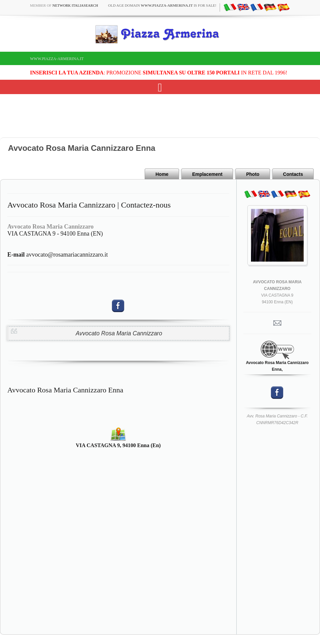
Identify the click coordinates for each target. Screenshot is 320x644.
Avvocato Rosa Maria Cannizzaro (119, 333)
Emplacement (207, 174)
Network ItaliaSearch (75, 5)
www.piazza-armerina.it (57, 59)
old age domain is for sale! (162, 5)
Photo (253, 174)
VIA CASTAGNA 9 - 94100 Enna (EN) (55, 234)
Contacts (293, 174)
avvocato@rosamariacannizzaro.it (57, 255)
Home (162, 174)
